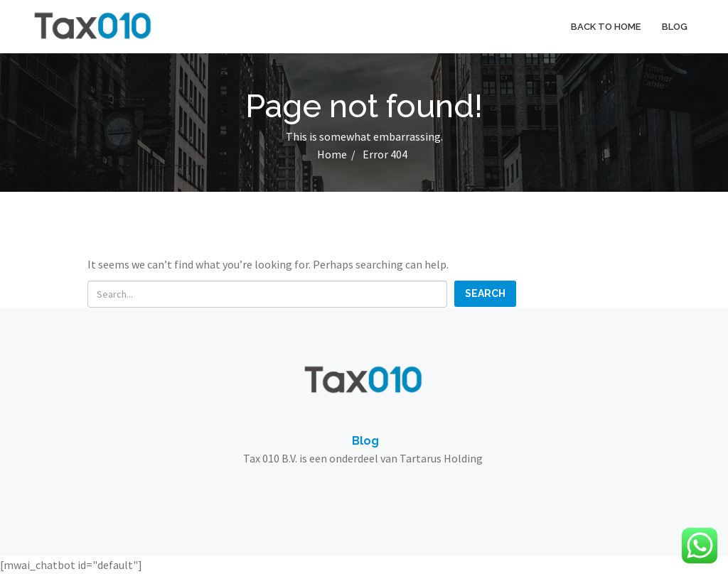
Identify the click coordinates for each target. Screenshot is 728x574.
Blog (675, 27)
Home (332, 154)
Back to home (606, 27)
